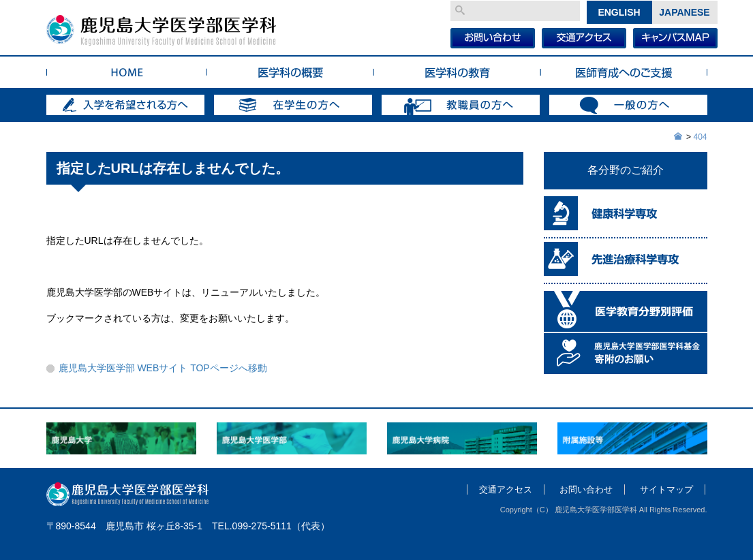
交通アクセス (506, 489)
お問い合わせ (586, 489)
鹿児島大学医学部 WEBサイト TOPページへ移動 (163, 368)
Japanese (684, 12)
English (619, 12)
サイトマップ (666, 489)
